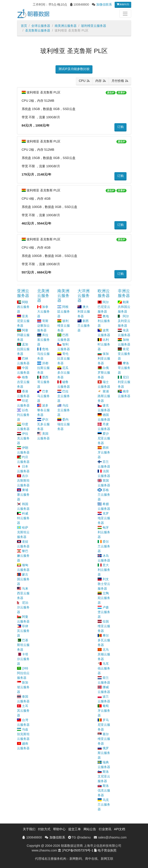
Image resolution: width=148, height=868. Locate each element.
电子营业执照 (107, 850)
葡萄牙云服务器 (104, 711)
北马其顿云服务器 (104, 654)
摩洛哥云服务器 (124, 368)
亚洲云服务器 (23, 293)
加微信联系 (104, 4)
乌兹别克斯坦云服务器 (23, 734)
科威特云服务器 (23, 518)
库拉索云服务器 (43, 340)
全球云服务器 (41, 26)
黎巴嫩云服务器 (23, 556)
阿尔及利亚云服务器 (124, 321)
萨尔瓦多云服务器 (43, 424)
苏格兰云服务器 (104, 495)
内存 (99, 81)
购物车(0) (123, 4)
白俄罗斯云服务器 (104, 373)
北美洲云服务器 (43, 296)
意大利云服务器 (104, 570)
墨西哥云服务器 (43, 382)
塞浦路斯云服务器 (104, 396)
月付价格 (118, 81)
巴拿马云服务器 (43, 396)
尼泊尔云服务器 (23, 607)
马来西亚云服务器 (23, 593)
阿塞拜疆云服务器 (23, 335)
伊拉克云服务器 (23, 438)
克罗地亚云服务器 (104, 518)
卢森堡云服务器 (104, 612)
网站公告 (90, 829)
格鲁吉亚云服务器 (23, 382)
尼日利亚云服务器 (124, 382)
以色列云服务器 (23, 415)
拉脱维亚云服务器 (104, 626)
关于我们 (29, 829)
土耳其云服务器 (23, 711)
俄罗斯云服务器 (104, 753)
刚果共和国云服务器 (124, 307)
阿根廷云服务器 (64, 311)
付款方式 (44, 829)
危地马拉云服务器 (43, 354)
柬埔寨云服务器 (23, 495)
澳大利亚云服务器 (84, 311)
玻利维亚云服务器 (94, 26)
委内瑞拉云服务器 (64, 424)
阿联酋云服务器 (23, 307)
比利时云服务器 (104, 344)
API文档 (120, 829)
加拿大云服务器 (43, 311)
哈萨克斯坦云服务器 (23, 532)
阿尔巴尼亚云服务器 (104, 307)
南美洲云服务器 (66, 26)
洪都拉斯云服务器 (43, 368)
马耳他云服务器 (104, 668)
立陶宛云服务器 (104, 598)
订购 (120, 127)
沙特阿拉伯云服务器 (23, 673)
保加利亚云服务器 (104, 358)
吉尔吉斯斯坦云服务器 (23, 481)
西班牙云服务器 (104, 452)
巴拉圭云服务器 (64, 396)
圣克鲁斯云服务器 (38, 30)
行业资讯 (105, 829)
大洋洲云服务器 (84, 296)
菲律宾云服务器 (23, 631)
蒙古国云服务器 (23, 579)
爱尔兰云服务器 (104, 546)
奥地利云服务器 (104, 321)
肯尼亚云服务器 (124, 354)
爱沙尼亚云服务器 (104, 438)
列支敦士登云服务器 (104, 584)
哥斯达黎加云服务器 (43, 326)
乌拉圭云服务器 (64, 410)
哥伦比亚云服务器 (64, 358)
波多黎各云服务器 (43, 410)
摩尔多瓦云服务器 (104, 640)
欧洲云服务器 (104, 293)
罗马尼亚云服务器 (104, 725)
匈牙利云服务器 (104, 532)
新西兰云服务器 (84, 326)
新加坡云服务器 (23, 687)
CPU (82, 81)
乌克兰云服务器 (104, 804)
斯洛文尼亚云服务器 (104, 776)
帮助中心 (59, 829)
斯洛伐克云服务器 (104, 790)
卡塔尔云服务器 (23, 659)
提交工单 (75, 829)
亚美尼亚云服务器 (23, 321)
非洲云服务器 (124, 293)
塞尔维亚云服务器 (104, 739)
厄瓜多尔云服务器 (64, 373)
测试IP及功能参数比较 (74, 69)
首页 (24, 26)
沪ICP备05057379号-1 (78, 850)
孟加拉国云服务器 (23, 349)
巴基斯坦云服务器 (23, 645)
